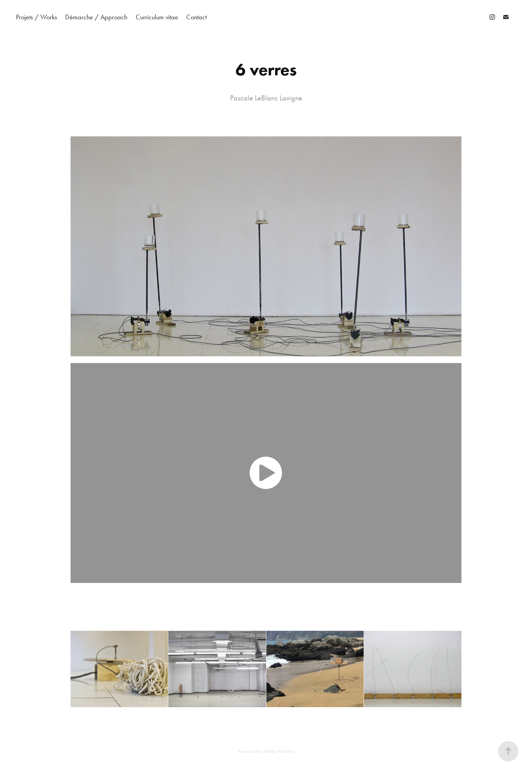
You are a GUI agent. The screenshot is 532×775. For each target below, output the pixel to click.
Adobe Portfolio (279, 751)
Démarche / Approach (96, 17)
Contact (196, 17)
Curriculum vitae (157, 17)
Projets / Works (36, 17)
